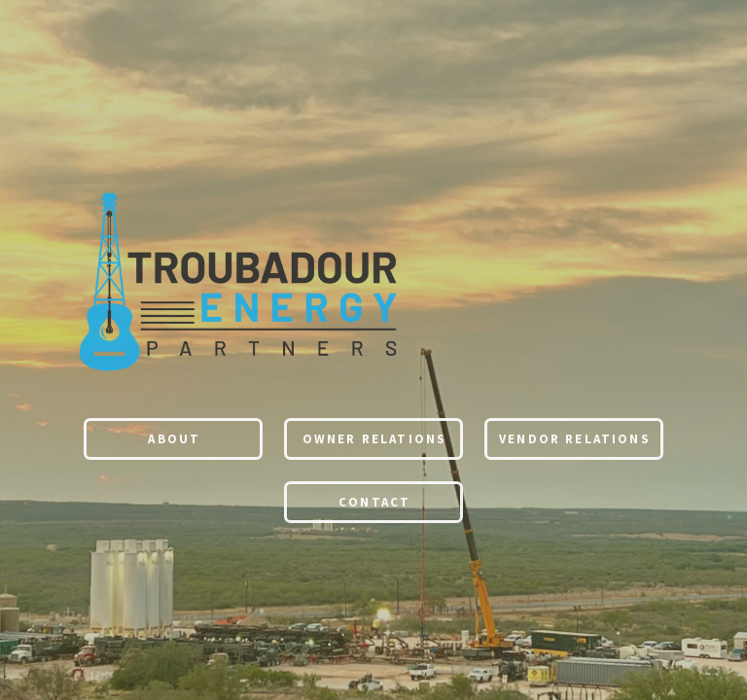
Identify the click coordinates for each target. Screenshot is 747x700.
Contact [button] (374, 503)
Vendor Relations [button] (575, 440)
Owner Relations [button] (375, 440)
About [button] (174, 440)
